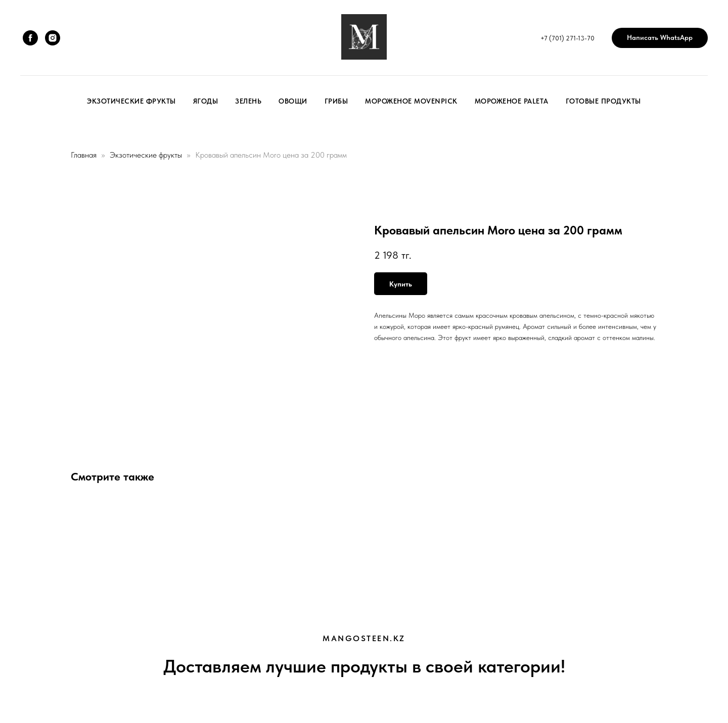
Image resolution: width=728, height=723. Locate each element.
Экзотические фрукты (131, 101)
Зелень (248, 101)
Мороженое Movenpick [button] (411, 101)
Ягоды (206, 101)
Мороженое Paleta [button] (512, 101)
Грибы (336, 101)
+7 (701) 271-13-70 (567, 38)
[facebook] (30, 38)
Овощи (293, 101)
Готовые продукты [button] (603, 101)
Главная (84, 155)
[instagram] (53, 38)
